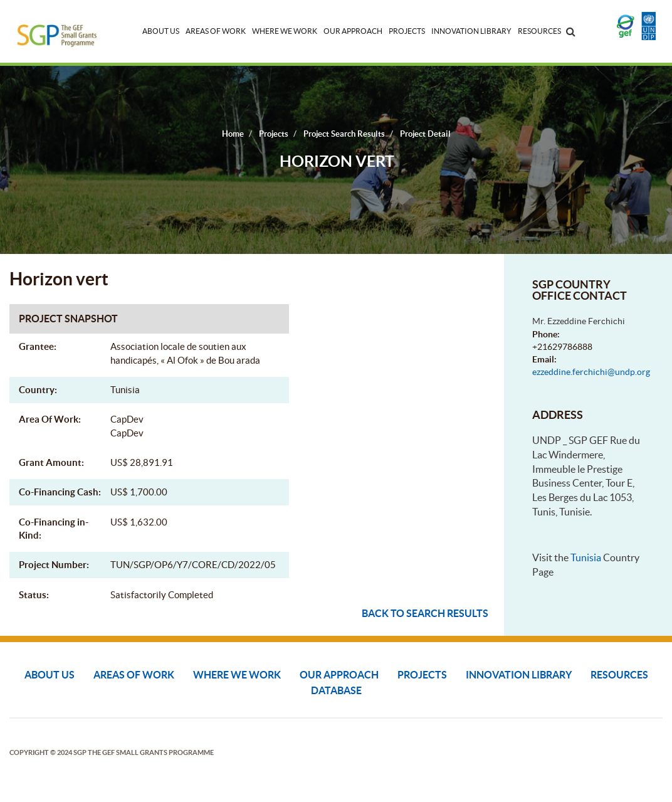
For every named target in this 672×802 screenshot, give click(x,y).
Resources (539, 31)
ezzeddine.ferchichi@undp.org (591, 372)
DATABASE (336, 690)
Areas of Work (216, 31)
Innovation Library (471, 31)
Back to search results (425, 613)
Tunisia (586, 557)
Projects (407, 31)
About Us (161, 31)
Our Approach (353, 31)
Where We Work (285, 31)
